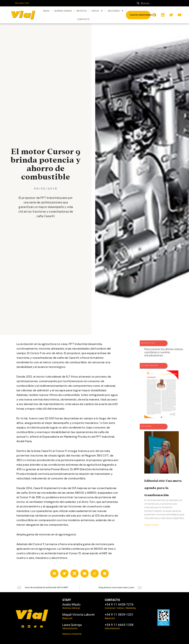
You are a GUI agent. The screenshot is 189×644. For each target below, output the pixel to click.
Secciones (116, 11)
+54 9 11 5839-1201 (119, 615)
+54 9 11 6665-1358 (119, 625)
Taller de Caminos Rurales (143, 15)
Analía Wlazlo (71, 604)
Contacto (83, 19)
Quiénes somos (63, 11)
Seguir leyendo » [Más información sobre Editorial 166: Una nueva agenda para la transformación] (152, 525)
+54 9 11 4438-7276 (119, 604)
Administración (70, 628)
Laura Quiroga (72, 625)
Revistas (82, 11)
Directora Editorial (71, 608)
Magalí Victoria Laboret (78, 615)
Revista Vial (22, 3)
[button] (54, 573)
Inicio (46, 11)
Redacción (67, 618)
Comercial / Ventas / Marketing (120, 608)
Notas (97, 11)
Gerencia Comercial (72, 634)
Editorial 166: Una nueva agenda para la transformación (163, 488)
